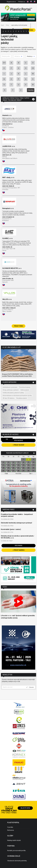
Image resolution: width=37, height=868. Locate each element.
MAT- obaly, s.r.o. (8, 177)
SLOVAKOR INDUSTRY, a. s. (12, 268)
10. (33, 462)
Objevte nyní (25, 808)
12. (9, 465)
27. (13, 471)
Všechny (31, 90)
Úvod (2, 25)
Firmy (8, 31)
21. (18, 468)
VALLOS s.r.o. (7, 299)
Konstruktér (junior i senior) (11, 529)
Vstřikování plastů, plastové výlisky (13, 393)
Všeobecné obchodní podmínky (17, 861)
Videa (26, 31)
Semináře (24, 31)
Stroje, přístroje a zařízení (11, 390)
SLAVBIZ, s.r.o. (8, 238)
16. (29, 465)
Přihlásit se (22, 2)
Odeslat (30, 687)
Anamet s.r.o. (7, 115)
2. (29, 459)
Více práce (18, 546)
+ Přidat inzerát (18, 445)
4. (4, 462)
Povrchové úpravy (25, 387)
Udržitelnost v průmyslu (10, 387)
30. (29, 471)
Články (16, 31)
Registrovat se (11, 2)
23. (29, 468)
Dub (6, 474)
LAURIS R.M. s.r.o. (9, 146)
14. (18, 465)
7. (18, 462)
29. (24, 471)
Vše (7, 439)
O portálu (10, 827)
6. (13, 462)
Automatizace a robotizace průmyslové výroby (17, 395)
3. (33, 459)
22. (24, 468)
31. (33, 471)
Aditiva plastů (25, 390)
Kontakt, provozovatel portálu (16, 851)
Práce (29, 31)
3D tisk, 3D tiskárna (9, 398)
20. (13, 468)
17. (33, 465)
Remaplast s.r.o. (8, 208)
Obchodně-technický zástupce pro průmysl (16, 523)
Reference (11, 830)
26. (9, 471)
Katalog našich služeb (14, 840)
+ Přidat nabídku (19, 550)
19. (9, 468)
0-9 (4, 63)
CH (33, 68)
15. (24, 465)
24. (33, 468)
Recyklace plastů (22, 398)
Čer (31, 474)
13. (13, 465)
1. (24, 459)
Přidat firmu (19, 326)
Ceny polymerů (13, 31)
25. (4, 471)
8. (24, 462)
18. (4, 468)
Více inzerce (19, 440)
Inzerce (11, 31)
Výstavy (21, 31)
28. (18, 471)
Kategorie (6, 31)
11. (4, 465)
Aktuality (19, 31)
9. (29, 462)
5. (9, 462)
